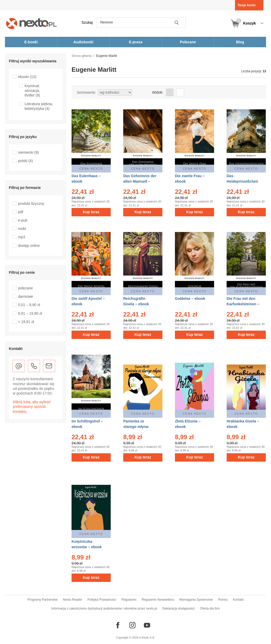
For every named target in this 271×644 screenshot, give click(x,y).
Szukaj (87, 22)
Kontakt (238, 600)
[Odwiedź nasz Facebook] (118, 625)
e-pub (23, 220)
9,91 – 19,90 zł (30, 313)
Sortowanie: (86, 92)
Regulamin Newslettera (158, 600)
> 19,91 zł (26, 322)
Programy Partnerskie (43, 600)
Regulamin (129, 600)
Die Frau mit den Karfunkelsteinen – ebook (243, 304)
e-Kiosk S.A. (147, 637)
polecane (25, 288)
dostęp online (29, 246)
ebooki (27, 77)
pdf (20, 212)
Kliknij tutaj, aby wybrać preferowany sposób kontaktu (32, 407)
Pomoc (223, 600)
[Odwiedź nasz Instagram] (132, 625)
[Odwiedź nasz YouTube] (147, 625)
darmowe (26, 296)
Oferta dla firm (210, 609)
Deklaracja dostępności (179, 609)
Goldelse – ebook (190, 299)
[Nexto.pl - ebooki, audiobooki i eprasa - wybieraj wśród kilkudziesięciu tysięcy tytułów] (31, 23)
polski (25, 161)
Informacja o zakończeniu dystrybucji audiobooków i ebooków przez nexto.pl (104, 609)
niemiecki (28, 152)
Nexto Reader (73, 600)
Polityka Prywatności (102, 600)
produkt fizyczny (31, 204)
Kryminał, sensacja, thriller (32, 91)
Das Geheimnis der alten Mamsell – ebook (140, 181)
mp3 (22, 237)
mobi (22, 229)
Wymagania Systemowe (196, 600)
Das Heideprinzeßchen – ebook (242, 181)
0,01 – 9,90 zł (29, 305)
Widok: (158, 92)
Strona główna (82, 56)
